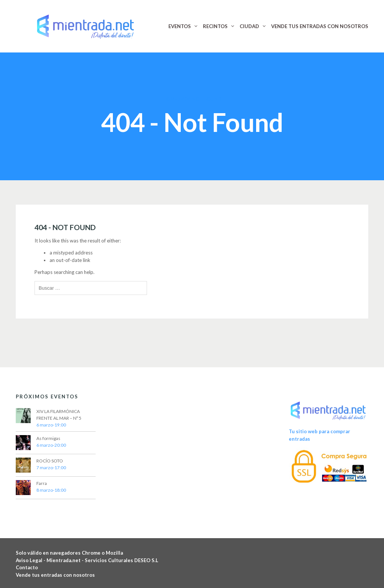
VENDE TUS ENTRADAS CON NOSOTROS (320, 26)
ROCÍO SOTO (50, 461)
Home (170, 99)
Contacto (27, 567)
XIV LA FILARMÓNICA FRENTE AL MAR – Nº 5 (59, 415)
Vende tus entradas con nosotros (55, 575)
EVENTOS (180, 26)
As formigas (48, 438)
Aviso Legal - (31, 560)
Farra (42, 483)
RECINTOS (215, 26)
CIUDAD (249, 26)
